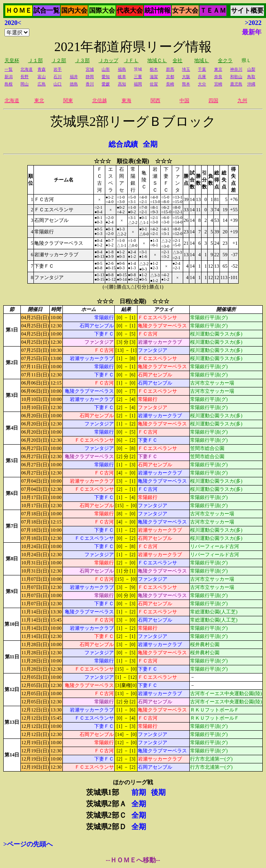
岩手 (58, 69)
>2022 (253, 23)
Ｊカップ (109, 60)
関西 (155, 101)
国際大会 (102, 10)
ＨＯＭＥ (19, 10)
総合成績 (123, 144)
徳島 (74, 84)
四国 (213, 101)
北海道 (27, 69)
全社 (177, 60)
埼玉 (186, 69)
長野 (24, 77)
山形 (106, 69)
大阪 (186, 77)
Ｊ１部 (35, 60)
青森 (42, 69)
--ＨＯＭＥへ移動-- (133, 860)
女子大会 (185, 10)
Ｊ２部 (59, 60)
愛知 (106, 77)
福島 (122, 69)
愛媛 (106, 84)
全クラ (225, 60)
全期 (150, 144)
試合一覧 (47, 10)
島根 (9, 84)
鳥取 (251, 77)
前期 (139, 792)
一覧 (9, 69)
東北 (39, 101)
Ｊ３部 (82, 60)
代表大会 (130, 10)
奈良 (218, 77)
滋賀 (154, 77)
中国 (184, 101)
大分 (202, 84)
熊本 (186, 84)
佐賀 (154, 84)
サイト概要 (247, 10)
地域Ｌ (202, 60)
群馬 (170, 69)
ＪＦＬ (131, 60)
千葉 (202, 69)
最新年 (252, 32)
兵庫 (202, 77)
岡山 (24, 84)
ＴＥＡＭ (213, 10)
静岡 (90, 77)
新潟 (9, 77)
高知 (122, 84)
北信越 (100, 101)
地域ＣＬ (157, 60)
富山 (42, 77)
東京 (218, 69)
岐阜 (122, 77)
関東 (68, 101)
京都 (170, 77)
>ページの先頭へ (28, 844)
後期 (158, 792)
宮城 (90, 69)
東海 (126, 101)
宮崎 (218, 84)
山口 (58, 84)
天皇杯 (12, 60)
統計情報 (157, 10)
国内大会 (74, 10)
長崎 (170, 84)
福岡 (138, 84)
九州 (242, 101)
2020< (13, 23)
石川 (58, 77)
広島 (42, 84)
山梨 (251, 69)
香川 (90, 84)
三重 (138, 77)
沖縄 (251, 84)
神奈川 (236, 69)
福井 (74, 77)
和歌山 (236, 77)
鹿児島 (236, 84)
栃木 (154, 69)
